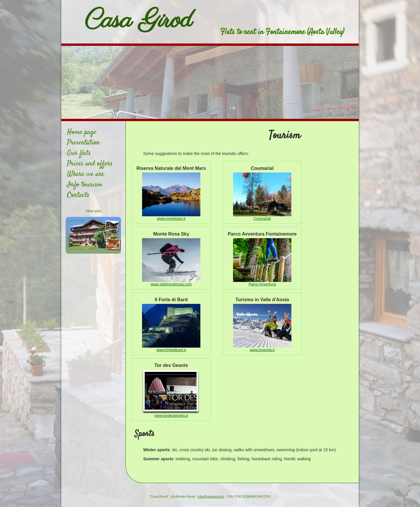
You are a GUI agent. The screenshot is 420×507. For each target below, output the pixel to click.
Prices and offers (90, 164)
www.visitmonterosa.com (171, 284)
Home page (82, 132)
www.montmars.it (171, 218)
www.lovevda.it (262, 350)
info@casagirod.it (211, 496)
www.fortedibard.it (171, 350)
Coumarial (262, 218)
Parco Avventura (262, 284)
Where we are (86, 174)
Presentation (83, 143)
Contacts (78, 195)
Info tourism (85, 185)
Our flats (79, 153)
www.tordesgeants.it (171, 415)
